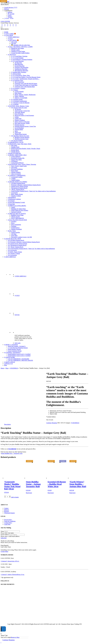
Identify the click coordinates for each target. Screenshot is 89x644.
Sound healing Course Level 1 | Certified (19, 354)
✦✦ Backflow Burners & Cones (20, 136)
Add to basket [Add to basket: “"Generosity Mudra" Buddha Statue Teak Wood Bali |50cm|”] (15, 497)
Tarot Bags (14, 168)
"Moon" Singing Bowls (18, 190)
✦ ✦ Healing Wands (17, 99)
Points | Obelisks (19, 96)
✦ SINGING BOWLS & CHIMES (17, 182)
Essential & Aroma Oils (18, 158)
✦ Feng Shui (11, 204)
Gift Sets (14, 43)
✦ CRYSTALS (12, 55)
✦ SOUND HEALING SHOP (13, 239)
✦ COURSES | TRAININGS (12, 353)
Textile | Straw (12, 231)
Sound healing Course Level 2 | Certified (19, 356)
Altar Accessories (16, 174)
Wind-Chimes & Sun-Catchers (20, 210)
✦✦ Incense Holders (17, 141)
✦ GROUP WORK (10, 357)
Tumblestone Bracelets (21, 69)
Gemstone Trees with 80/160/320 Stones (26, 84)
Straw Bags (14, 235)
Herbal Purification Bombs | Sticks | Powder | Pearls (26, 149)
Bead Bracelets (19, 64)
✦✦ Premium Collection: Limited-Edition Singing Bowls (24, 242)
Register (10, 12)
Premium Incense (19, 125)
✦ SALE (10, 39)
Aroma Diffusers (16, 157)
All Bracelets (18, 63)
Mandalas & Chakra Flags (18, 209)
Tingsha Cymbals (16, 196)
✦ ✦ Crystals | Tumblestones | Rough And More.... (25, 79)
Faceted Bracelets (20, 66)
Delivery (7, 9)
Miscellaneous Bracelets (21, 71)
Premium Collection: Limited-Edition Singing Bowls (26, 185)
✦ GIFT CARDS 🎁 (10, 34)
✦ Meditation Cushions (14, 199)
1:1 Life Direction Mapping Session (18, 348)
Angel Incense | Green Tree (22, 111)
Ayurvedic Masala (20, 112)
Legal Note (7, 524)
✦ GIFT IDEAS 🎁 (13, 40)
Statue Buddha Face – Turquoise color (12, 453)
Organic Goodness (20, 120)
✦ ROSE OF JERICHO (14, 153)
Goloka (17, 117)
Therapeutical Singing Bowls (19, 188)
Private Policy (8, 520)
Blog (6, 365)
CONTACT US (8, 364)
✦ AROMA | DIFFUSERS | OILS (17, 155)
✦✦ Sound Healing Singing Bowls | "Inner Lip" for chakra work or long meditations (31, 249)
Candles (13, 179)
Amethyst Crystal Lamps (18, 51)
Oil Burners (14, 161)
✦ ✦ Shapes (15, 90)
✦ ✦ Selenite (15, 104)
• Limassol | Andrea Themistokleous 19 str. (13, 575)
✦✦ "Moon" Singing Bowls (15, 247)
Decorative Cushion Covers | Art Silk (21, 237)
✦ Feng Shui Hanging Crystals (16, 202)
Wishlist (10, 17)
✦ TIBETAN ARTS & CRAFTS (17, 214)
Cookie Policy (8, 523)
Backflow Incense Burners (22, 137)
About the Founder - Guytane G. (17, 346)
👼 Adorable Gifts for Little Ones (21, 45)
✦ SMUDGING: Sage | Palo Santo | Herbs (19, 144)
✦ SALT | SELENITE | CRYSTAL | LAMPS (20, 47)
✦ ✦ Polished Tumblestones (19, 101)
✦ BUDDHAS (12, 197)
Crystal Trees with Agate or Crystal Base (26, 85)
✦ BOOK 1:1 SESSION (11, 345)
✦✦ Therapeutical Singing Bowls (17, 245)
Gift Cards (14, 42)
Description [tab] (7, 424)
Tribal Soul (18, 133)
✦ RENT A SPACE (10, 362)
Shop (7, 368)
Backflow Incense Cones (22, 139)
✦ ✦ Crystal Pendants (17, 58)
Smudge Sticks (15, 147)
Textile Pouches (16, 232)
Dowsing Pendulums (17, 169)
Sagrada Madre (19, 129)
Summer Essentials (16, 229)
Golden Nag (18, 119)
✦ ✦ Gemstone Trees (17, 80)
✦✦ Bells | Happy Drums (15, 252)
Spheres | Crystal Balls (21, 98)
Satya (16, 131)
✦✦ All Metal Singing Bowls (16, 240)
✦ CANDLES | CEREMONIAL (17, 175)
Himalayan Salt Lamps (18, 48)
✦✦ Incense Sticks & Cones (19, 108)
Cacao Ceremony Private (15, 351)
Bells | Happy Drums (17, 194)
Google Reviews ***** (11, 7)
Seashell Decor (15, 228)
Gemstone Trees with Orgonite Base (25, 87)
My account (11, 14)
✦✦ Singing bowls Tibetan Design (17, 244)
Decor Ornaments (16, 225)
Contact (6, 508)
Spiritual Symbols (16, 212)
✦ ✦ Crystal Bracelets (17, 61)
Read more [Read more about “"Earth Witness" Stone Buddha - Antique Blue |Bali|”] (72, 493)
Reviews (7, 511)
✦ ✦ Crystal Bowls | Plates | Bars (20, 75)
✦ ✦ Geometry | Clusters (18, 88)
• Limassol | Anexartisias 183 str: (10, 561)
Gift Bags (14, 234)
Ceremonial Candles (17, 177)
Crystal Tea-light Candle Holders (20, 53)
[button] (5, 5)
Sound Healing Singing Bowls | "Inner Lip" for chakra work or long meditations (33, 191)
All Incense (18, 109)
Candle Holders (15, 180)
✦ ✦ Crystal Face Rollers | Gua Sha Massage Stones (26, 77)
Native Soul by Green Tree (22, 122)
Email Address (5, 535)
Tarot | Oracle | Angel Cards (19, 166)
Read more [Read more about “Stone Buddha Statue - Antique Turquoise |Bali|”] (29, 493)
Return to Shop (15, 637)
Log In (10, 15)
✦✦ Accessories (12, 250)
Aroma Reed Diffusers (17, 163)
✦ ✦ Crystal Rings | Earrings (19, 56)
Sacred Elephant (19, 128)
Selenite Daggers (16, 172)
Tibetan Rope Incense (21, 134)
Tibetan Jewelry (16, 217)
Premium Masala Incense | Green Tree (25, 126)
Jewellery (14, 221)
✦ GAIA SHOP (9, 35)
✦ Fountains (11, 201)
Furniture (14, 226)
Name (2, 531)
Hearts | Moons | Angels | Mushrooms (25, 95)
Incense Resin (15, 150)
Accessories (14, 193)
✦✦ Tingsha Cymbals (14, 254)
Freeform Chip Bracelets (21, 67)
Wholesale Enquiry (10, 513)
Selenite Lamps (15, 50)
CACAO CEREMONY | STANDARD (18, 359)
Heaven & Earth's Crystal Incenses (24, 115)
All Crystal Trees (19, 82)
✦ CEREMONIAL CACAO (16, 142)
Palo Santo (14, 145)
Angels (13, 207)
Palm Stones (18, 93)
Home (2, 368)
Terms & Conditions (10, 521)
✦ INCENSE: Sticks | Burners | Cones (18, 106)
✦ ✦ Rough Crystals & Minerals (20, 103)
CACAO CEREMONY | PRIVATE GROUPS (20, 360)
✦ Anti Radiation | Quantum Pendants (22, 60)
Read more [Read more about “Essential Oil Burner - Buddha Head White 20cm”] (51, 493)
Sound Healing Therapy (14, 349)
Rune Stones (15, 171)
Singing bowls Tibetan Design (20, 186)
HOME (6, 32)
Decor (13, 223)
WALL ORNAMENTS (18, 218)
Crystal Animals (19, 91)
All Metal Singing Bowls (18, 183)
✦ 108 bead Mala (16, 74)
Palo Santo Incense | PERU (22, 123)
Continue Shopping (52, 423)
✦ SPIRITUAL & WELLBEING (17, 206)
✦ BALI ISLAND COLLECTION (17, 220)
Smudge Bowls (15, 152)
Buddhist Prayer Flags (17, 215)
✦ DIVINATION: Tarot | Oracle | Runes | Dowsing (22, 164)
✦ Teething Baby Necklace (19, 72)
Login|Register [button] (8, 11)
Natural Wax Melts (16, 160)
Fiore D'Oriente (19, 114)
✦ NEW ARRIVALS (13, 37)
